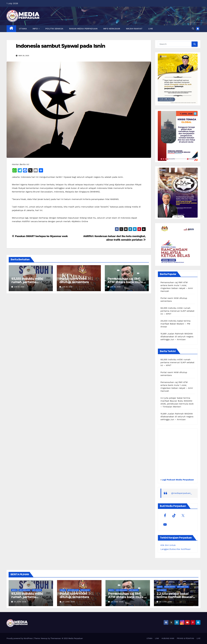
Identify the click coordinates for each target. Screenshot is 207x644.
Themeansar (56, 638)
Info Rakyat (37, 590)
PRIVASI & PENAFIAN (185, 638)
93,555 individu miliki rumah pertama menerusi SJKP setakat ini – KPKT (177, 311)
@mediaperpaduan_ (182, 493)
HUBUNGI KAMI (168, 638)
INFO (36, 29)
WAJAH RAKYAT (134, 29)
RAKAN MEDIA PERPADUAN (83, 29)
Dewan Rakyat (170, 587)
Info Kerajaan (25, 590)
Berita (14, 590)
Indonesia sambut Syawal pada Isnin (60, 46)
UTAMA (23, 29)
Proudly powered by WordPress (20, 638)
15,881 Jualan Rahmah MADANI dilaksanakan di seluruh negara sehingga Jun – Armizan (177, 337)
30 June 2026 (20, 602)
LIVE (151, 29)
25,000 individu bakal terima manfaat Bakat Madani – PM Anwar (176, 324)
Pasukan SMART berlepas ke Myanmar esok (40, 236)
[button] (193, 29)
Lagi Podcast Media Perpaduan (177, 480)
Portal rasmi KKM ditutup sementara (74, 280)
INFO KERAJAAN (112, 29)
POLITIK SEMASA (54, 29)
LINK (157, 638)
